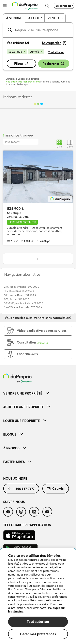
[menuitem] (38, 393)
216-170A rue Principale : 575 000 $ (23, 307)
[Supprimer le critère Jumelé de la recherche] (36, 52)
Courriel (56, 489)
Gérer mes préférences (38, 634)
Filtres (21, 64)
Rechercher (54, 64)
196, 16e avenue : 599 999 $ (19, 291)
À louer (35, 18)
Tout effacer (56, 52)
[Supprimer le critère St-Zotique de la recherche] (17, 52)
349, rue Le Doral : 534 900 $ (20, 295)
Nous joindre (15, 478)
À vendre (14, 18)
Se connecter (64, 6)
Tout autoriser (38, 622)
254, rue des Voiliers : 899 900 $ (22, 287)
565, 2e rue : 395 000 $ (17, 299)
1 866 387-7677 (21, 489)
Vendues (55, 18)
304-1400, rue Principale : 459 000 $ (24, 303)
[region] (38, 596)
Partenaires (17, 462)
